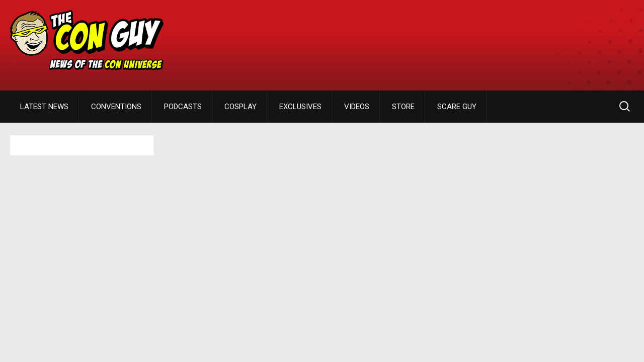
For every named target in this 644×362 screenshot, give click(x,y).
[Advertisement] (451, 38)
